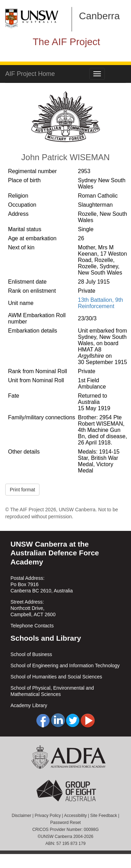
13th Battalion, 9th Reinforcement (100, 303)
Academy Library (29, 705)
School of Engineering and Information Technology (65, 666)
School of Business (31, 654)
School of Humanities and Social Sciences (56, 677)
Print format (22, 490)
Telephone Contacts (32, 626)
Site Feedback (104, 816)
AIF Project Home (30, 74)
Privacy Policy (48, 816)
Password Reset (65, 823)
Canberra (99, 16)
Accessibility (75, 816)
